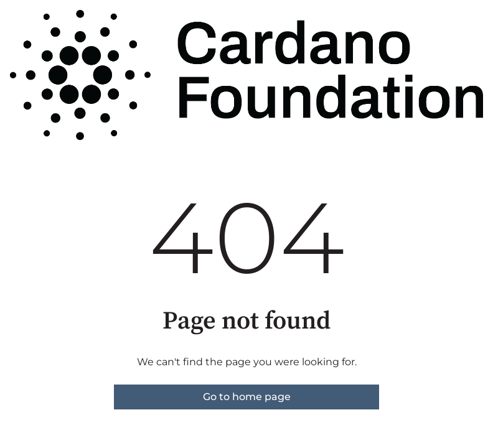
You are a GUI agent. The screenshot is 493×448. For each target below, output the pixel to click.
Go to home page (247, 397)
